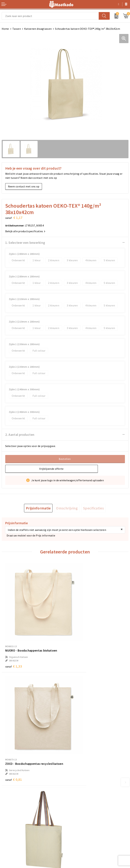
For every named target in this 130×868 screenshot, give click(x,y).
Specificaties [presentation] (93, 508)
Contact (7, 817)
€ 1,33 (14, 645)
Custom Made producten (81, 787)
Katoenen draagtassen (38, 29)
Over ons (72, 776)
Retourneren (9, 827)
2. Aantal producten (20, 435)
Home (5, 29)
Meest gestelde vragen (80, 781)
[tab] (38, 508)
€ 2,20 (14, 747)
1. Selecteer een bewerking (25, 243)
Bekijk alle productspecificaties (25, 231)
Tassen (17, 29)
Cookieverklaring (77, 822)
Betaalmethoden (12, 822)
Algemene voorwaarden (81, 817)
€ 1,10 (77, 738)
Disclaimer (73, 833)
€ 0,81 (77, 649)
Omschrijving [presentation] (67, 508)
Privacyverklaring (77, 827)
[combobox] (50, 16)
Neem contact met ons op (24, 186)
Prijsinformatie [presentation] (38, 508)
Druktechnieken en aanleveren (85, 792)
